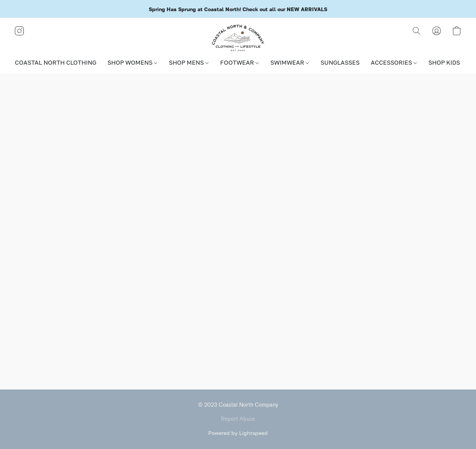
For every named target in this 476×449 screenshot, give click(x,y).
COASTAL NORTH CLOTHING (56, 62)
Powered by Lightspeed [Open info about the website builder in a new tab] (238, 433)
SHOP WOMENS (132, 62)
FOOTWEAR (239, 62)
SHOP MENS (189, 62)
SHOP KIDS (447, 62)
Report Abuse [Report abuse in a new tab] (238, 419)
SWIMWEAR (290, 62)
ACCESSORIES (394, 62)
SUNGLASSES (340, 62)
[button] (238, 38)
